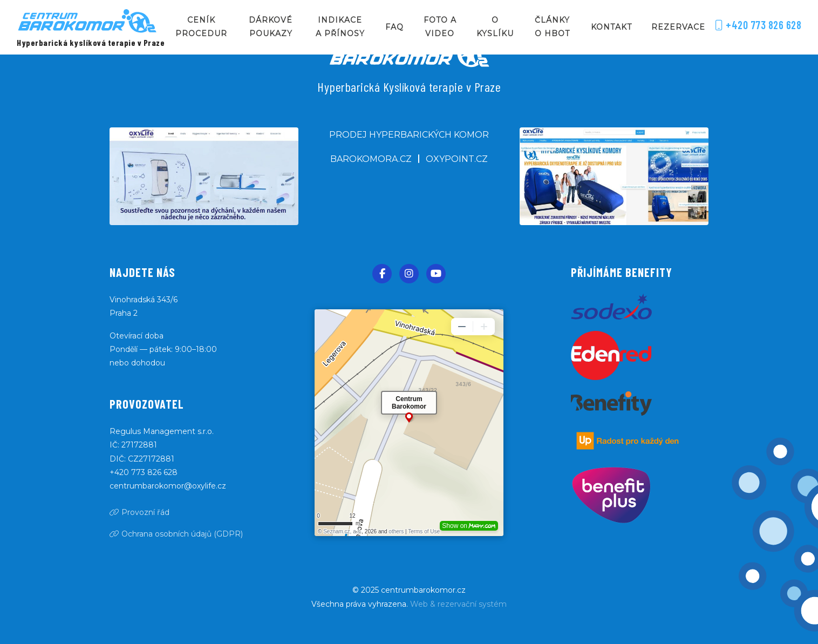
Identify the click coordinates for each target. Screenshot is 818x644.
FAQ (394, 27)
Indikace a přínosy (340, 27)
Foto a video (440, 27)
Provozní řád (139, 512)
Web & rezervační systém (458, 604)
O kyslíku (495, 27)
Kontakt (611, 27)
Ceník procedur (201, 27)
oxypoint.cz (457, 159)
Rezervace (678, 27)
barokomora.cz (371, 159)
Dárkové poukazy (271, 27)
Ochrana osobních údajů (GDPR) (176, 534)
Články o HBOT (552, 27)
